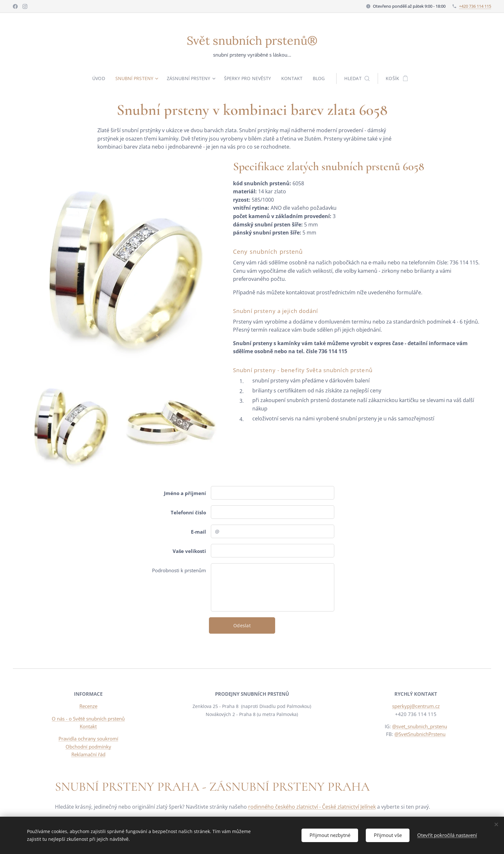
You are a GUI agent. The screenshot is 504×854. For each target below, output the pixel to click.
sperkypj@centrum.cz (416, 706)
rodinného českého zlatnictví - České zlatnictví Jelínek (312, 807)
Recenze (88, 706)
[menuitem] (99, 78)
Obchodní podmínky (88, 747)
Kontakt (88, 726)
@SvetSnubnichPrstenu (420, 734)
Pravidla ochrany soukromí (88, 739)
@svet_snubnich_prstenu (419, 726)
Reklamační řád (88, 754)
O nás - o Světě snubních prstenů (88, 719)
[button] (359, 78)
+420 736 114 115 (475, 6)
